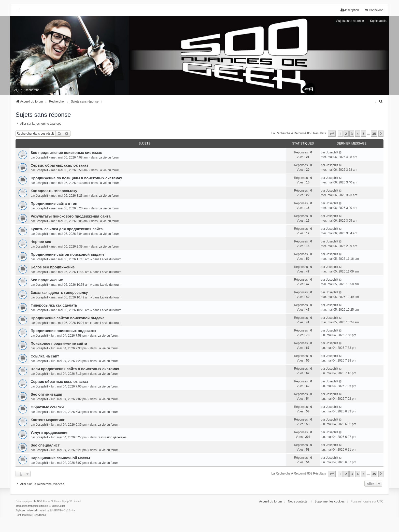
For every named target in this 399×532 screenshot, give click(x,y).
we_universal (29, 511)
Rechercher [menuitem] (33, 90)
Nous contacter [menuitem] (298, 501)
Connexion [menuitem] (374, 10)
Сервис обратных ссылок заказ (59, 165)
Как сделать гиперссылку (54, 191)
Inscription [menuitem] (350, 10)
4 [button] (358, 134)
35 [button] (374, 134)
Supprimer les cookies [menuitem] (330, 501)
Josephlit (42, 157)
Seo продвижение (47, 280)
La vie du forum (109, 157)
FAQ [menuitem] (16, 90)
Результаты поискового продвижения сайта (70, 216)
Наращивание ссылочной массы (60, 458)
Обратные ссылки (47, 407)
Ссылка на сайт (45, 356)
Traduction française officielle (32, 506)
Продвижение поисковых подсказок (63, 331)
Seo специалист (45, 445)
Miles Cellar (58, 506)
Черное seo (41, 242)
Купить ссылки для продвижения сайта (67, 229)
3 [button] (352, 134)
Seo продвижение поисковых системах (66, 153)
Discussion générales (112, 437)
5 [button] (363, 134)
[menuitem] (381, 102)
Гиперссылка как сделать (54, 305)
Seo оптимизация (46, 394)
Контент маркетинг (48, 420)
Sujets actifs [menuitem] (378, 21)
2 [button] (346, 134)
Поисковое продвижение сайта (59, 343)
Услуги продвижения (49, 433)
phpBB (37, 501)
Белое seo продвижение (53, 267)
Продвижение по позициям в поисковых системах (76, 178)
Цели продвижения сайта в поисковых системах (75, 369)
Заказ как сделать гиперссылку (59, 293)
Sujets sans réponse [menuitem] (350, 21)
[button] (332, 134)
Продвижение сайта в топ (54, 204)
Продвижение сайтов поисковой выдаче (67, 254)
